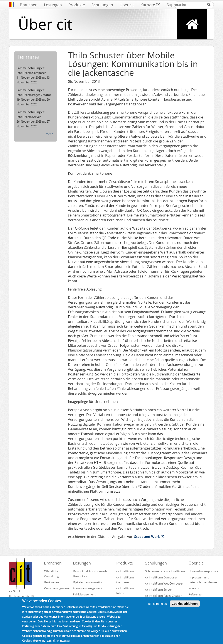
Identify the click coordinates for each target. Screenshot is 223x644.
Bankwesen (51, 582)
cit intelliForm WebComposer (164, 583)
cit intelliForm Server (159, 590)
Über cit (127, 5)
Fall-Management (84, 594)
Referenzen (196, 594)
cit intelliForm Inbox (125, 591)
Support (174, 5)
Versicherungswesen (57, 588)
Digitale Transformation (88, 582)
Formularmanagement (88, 588)
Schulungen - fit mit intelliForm (165, 571)
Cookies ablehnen (185, 607)
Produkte (77, 5)
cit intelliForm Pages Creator (163, 596)
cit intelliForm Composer (125, 580)
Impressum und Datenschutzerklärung (201, 580)
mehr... (50, 134)
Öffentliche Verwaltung (51, 574)
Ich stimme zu (157, 607)
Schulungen (102, 5)
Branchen (29, 5)
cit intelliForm (125, 571)
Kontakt (194, 588)
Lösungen (53, 5)
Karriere (150, 5)
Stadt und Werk (149, 537)
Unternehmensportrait (201, 571)
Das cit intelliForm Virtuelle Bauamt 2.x (90, 574)
